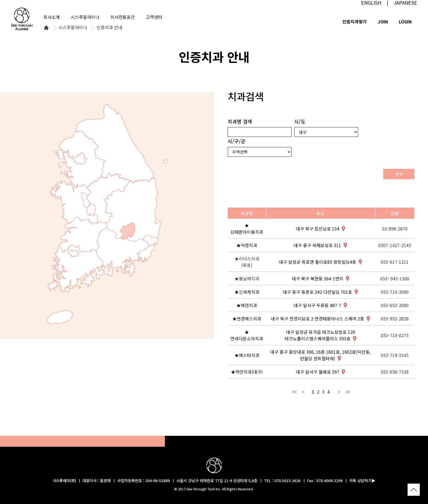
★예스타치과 (247, 355)
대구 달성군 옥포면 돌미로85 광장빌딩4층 (318, 262)
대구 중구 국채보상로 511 (317, 245)
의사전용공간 (123, 17)
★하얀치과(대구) (247, 372)
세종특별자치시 (85, 200)
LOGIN (405, 22)
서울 (80, 159)
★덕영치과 (247, 245)
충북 (108, 198)
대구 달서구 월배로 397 (318, 372)
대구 (128, 231)
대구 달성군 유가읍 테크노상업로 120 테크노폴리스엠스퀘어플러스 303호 (320, 335)
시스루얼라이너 (73, 28)
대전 (91, 210)
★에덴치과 (247, 305)
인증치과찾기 (355, 22)
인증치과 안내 (109, 28)
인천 (62, 165)
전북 (83, 235)
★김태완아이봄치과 (247, 229)
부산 (146, 253)
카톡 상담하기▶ (362, 481)
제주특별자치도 (60, 318)
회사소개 (52, 17)
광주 (74, 253)
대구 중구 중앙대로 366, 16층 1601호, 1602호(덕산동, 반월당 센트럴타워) (320, 355)
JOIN (383, 22)
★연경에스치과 (247, 319)
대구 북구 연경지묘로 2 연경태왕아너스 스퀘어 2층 (317, 319)
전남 (75, 269)
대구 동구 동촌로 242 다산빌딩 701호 (317, 292)
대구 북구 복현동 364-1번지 (318, 278)
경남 (123, 252)
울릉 (165, 161)
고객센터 (154, 17)
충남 (75, 203)
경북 (133, 210)
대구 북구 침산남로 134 (318, 229)
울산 (151, 241)
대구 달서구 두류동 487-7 (317, 305)
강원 (115, 143)
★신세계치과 (247, 292)
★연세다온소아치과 (247, 335)
